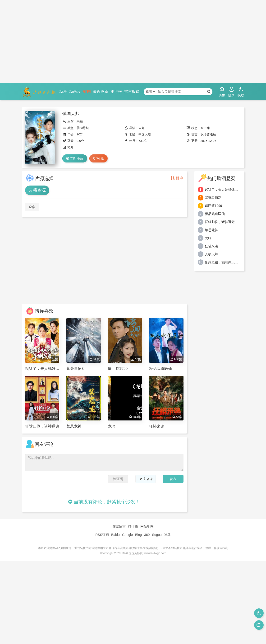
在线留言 (119, 526)
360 (147, 535)
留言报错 (132, 92)
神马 (167, 535)
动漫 (63, 92)
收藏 (99, 158)
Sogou (157, 535)
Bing (138, 535)
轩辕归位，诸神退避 (220, 222)
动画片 (75, 92)
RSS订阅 (102, 535)
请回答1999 (213, 206)
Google (127, 535)
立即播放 (75, 158)
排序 (177, 178)
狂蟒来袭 (211, 246)
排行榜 (116, 92)
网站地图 (147, 526)
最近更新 (101, 92)
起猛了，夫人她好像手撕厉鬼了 (223, 190)
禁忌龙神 (211, 230)
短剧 (87, 92)
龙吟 (208, 238)
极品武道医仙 (215, 214)
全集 (32, 207)
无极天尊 (211, 254)
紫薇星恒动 (213, 198)
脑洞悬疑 (83, 128)
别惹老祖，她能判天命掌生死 (223, 262)
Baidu (115, 535)
